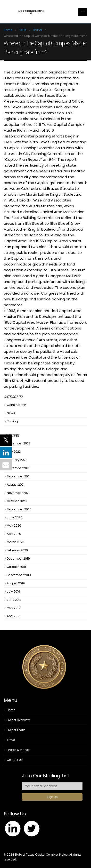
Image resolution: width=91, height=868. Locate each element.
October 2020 (17, 501)
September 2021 (19, 476)
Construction (17, 405)
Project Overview (18, 720)
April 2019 (14, 616)
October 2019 (16, 567)
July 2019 (13, 591)
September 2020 (19, 509)
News (11, 413)
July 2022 (14, 452)
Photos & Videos (18, 750)
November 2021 (18, 468)
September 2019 (19, 575)
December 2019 (18, 559)
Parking (12, 421)
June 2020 (15, 517)
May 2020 (14, 526)
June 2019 (14, 600)
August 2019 (16, 583)
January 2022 (17, 460)
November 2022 (19, 443)
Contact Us (15, 760)
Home (11, 710)
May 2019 (14, 608)
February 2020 (17, 550)
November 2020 (19, 493)
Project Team (16, 730)
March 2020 (16, 542)
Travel (11, 740)
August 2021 (16, 485)
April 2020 (14, 534)
